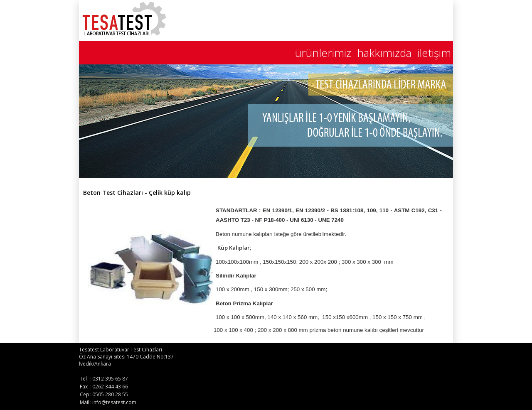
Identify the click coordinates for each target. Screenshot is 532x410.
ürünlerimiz (323, 53)
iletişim (434, 53)
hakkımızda (384, 53)
